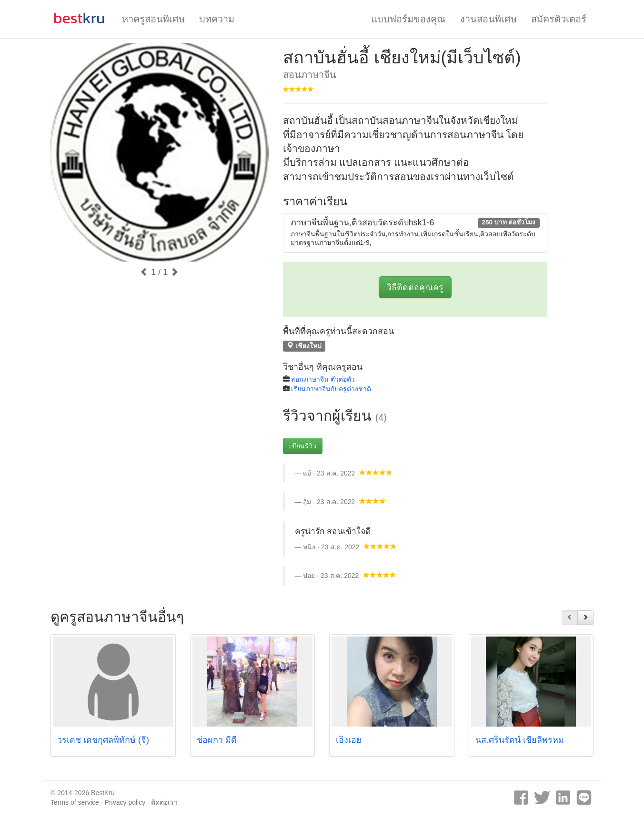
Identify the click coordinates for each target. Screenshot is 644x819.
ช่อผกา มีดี (217, 740)
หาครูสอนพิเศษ (153, 19)
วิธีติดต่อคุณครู (415, 287)
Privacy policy (125, 802)
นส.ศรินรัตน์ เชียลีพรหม (520, 740)
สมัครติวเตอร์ (559, 19)
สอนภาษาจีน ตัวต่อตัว (323, 379)
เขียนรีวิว (303, 446)
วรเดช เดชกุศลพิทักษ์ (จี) (103, 740)
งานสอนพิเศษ (488, 19)
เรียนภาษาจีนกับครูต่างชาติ (331, 389)
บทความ (217, 19)
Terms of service (75, 802)
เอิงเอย (349, 740)
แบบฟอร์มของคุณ (408, 19)
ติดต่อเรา (164, 802)
